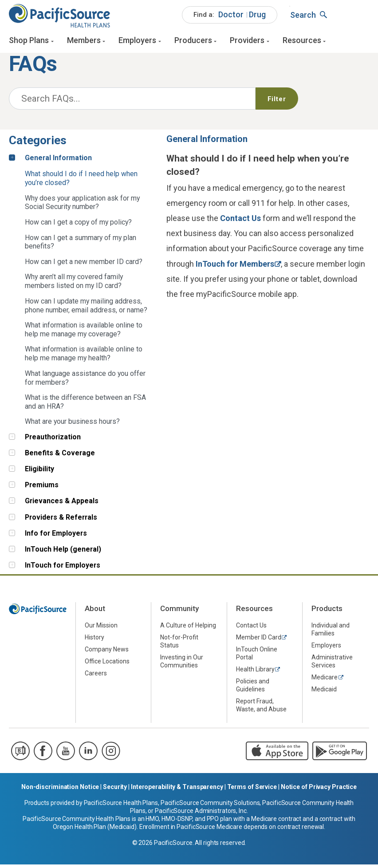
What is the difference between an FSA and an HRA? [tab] (85, 405)
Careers (96, 676)
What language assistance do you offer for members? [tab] (85, 381)
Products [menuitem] (327, 612)
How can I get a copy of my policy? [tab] (78, 226)
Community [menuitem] (179, 612)
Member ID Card (259, 640)
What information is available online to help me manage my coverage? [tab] (84, 333)
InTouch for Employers (63, 569)
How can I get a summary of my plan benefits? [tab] (81, 245)
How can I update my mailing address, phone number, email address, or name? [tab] (86, 309)
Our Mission (101, 628)
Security (115, 790)
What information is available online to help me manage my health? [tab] (84, 357)
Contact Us (240, 222)
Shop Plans (29, 43)
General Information (58, 161)
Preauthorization (53, 440)
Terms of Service (252, 790)
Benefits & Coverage (60, 456)
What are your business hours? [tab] (72, 425)
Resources (302, 43)
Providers (247, 43)
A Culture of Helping (188, 628)
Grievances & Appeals (62, 504)
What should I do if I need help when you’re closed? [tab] (81, 182)
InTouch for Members (235, 267)
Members (84, 43)
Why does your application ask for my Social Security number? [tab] (82, 206)
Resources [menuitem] (254, 612)
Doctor (231, 17)
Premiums (42, 488)
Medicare (325, 680)
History (94, 640)
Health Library (255, 672)
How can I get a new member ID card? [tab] (84, 265)
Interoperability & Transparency (177, 790)
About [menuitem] (95, 612)
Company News (107, 652)
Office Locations (107, 664)
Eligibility (39, 472)
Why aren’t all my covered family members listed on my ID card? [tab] (74, 285)
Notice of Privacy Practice (319, 790)
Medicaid (324, 692)
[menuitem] (230, 18)
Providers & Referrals (61, 520)
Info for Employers (56, 536)
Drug (257, 17)
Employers (137, 43)
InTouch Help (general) (63, 553)
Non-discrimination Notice (60, 790)
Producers (193, 43)
